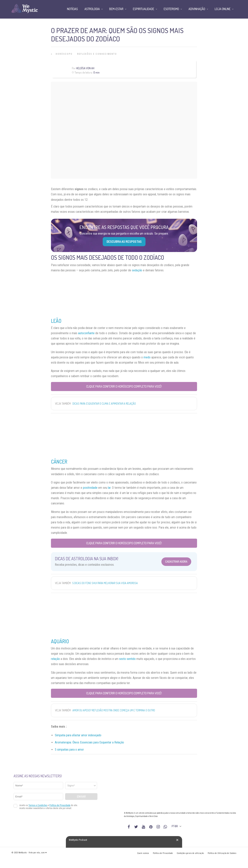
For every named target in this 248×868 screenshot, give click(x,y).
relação (55, 659)
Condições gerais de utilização (190, 853)
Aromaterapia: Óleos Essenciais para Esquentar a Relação (89, 742)
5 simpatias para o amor (69, 750)
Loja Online (223, 9)
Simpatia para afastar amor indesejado (78, 735)
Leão (56, 321)
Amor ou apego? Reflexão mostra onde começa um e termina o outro (114, 710)
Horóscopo (64, 54)
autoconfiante (86, 333)
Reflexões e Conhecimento (97, 54)
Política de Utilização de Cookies (222, 853)
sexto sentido (127, 659)
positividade (90, 488)
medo (147, 357)
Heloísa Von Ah (85, 68)
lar (109, 488)
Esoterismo (171, 9)
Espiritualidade (144, 9)
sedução (137, 270)
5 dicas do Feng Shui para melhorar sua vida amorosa (105, 583)
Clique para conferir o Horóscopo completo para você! (124, 386)
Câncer (59, 462)
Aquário (60, 641)
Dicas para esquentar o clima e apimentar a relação (104, 404)
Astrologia (92, 9)
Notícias (72, 9)
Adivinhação (197, 9)
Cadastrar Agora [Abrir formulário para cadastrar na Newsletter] (176, 562)
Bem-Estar (116, 9)
